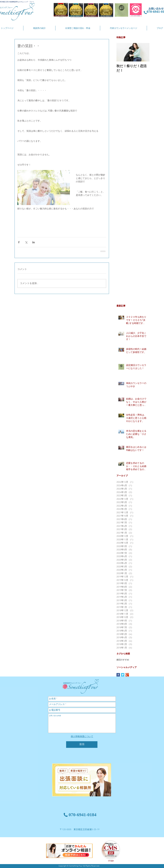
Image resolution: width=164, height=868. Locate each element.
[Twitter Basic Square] (123, 675)
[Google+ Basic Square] (127, 675)
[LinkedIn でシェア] (34, 242)
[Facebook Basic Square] (118, 675)
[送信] (82, 745)
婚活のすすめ (123, 660)
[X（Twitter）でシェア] (26, 242)
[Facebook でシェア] (19, 242)
